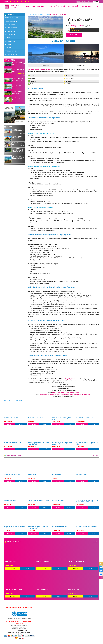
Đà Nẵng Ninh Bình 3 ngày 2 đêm (14, 93)
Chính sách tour (10, 41)
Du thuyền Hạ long (11, 54)
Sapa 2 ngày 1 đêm (10, 562)
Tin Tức (7, 38)
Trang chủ (30, 6)
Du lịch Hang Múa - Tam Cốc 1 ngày (87, 527)
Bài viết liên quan (81, 66)
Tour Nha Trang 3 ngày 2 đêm (13, 443)
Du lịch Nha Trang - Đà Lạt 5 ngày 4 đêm (87, 444)
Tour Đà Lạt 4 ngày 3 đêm (36, 418)
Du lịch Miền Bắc (10, 25)
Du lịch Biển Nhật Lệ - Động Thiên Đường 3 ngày (62, 444)
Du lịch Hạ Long (10, 31)
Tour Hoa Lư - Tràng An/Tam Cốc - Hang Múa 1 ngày (38, 528)
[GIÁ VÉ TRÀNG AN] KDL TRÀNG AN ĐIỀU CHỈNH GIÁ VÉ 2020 (15, 151)
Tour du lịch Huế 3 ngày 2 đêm (15, 64)
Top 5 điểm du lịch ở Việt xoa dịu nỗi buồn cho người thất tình (15, 159)
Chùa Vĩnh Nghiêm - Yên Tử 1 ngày (15, 138)
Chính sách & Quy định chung (16, 632)
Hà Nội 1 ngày (32, 475)
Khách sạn (8, 48)
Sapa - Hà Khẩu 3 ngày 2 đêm (13, 590)
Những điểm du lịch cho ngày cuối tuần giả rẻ (15, 131)
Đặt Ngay (74, 35)
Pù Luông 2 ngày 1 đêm (11, 418)
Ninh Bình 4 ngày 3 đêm (13, 86)
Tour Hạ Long (42, 6)
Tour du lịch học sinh (12, 51)
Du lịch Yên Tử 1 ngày (59, 501)
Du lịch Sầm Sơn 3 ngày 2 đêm (85, 418)
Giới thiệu (8, 44)
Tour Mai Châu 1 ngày (11, 501)
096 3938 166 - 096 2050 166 (19, 2)
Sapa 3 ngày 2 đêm (74, 590)
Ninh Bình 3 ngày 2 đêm (13, 99)
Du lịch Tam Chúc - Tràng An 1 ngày (15, 527)
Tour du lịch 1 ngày (11, 18)
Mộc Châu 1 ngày (82, 475)
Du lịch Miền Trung (11, 28)
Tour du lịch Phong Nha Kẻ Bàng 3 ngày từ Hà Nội (38, 444)
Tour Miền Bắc (73, 6)
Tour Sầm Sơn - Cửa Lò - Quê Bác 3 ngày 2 (62, 419)
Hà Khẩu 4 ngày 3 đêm (43, 562)
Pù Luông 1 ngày (57, 475)
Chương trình (46, 66)
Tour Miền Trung (87, 6)
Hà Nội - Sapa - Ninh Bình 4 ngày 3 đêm (14, 80)
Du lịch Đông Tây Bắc (57, 6)
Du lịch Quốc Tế (10, 35)
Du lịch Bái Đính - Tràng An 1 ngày (38, 501)
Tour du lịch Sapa (11, 21)
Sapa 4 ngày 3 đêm (42, 590)
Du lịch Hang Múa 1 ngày (60, 527)
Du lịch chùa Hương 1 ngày (15, 72)
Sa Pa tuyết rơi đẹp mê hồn (15, 144)
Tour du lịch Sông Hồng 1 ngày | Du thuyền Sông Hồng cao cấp (87, 501)
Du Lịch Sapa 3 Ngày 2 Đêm (76, 562)
